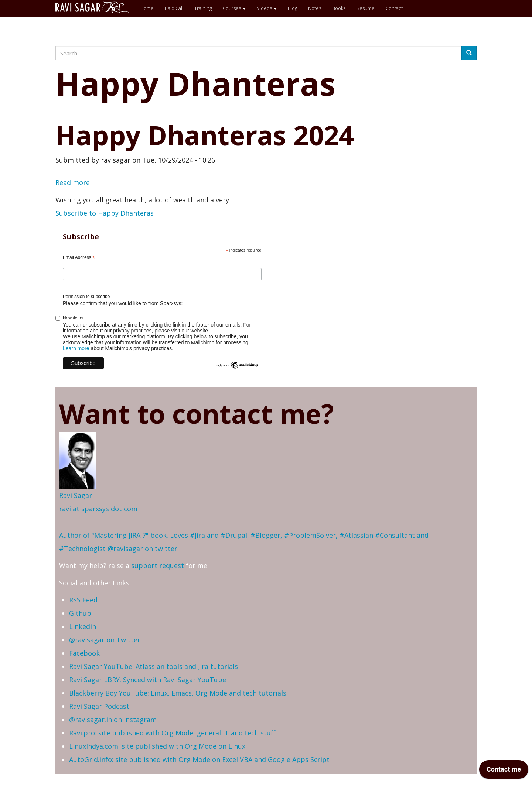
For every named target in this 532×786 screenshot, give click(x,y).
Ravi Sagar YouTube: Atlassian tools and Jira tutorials (154, 666)
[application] (504, 771)
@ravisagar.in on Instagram (113, 720)
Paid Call (174, 8)
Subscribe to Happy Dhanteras (105, 213)
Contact (394, 8)
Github (80, 613)
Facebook (84, 653)
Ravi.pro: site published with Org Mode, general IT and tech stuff (172, 733)
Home (147, 8)
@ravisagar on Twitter (105, 640)
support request (158, 565)
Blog (292, 8)
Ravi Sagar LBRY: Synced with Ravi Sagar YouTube (148, 680)
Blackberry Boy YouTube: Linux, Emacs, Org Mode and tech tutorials (178, 693)
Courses (234, 8)
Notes (315, 8)
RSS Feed (83, 600)
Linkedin (83, 626)
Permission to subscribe (86, 297)
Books (339, 8)
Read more (73, 182)
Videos (267, 8)
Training (203, 8)
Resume (366, 8)
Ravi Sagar (76, 495)
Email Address (79, 258)
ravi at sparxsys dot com (98, 509)
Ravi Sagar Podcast (99, 706)
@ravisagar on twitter (142, 549)
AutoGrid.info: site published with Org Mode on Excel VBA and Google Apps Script (199, 759)
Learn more (76, 348)
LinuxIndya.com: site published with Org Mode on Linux (157, 746)
